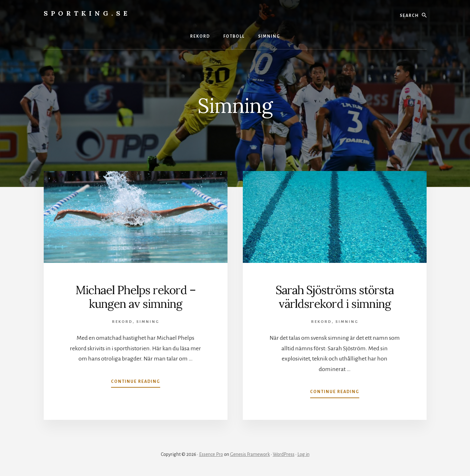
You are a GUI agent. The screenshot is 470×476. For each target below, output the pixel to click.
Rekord (122, 322)
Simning (148, 322)
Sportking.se (87, 13)
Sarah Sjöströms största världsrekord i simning (335, 297)
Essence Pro (211, 454)
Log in (303, 454)
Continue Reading (136, 383)
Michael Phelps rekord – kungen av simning (135, 297)
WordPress (284, 454)
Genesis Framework (250, 454)
